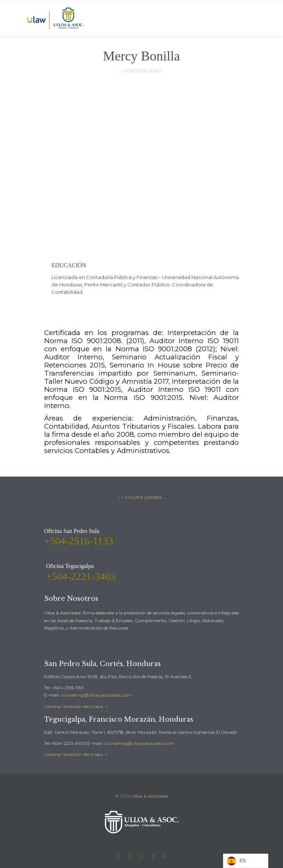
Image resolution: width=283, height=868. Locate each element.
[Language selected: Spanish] (246, 861)
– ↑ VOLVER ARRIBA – (141, 497)
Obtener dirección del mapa (74, 706)
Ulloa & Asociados (150, 796)
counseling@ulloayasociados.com (96, 695)
